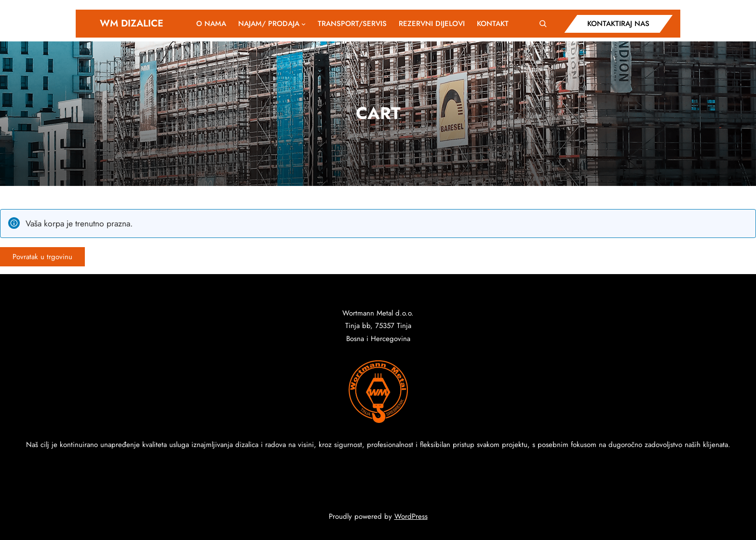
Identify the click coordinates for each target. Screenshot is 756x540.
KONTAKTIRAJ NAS (618, 24)
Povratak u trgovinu (42, 257)
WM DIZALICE (132, 23)
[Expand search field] (543, 24)
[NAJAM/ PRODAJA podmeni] (304, 23)
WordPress (411, 516)
